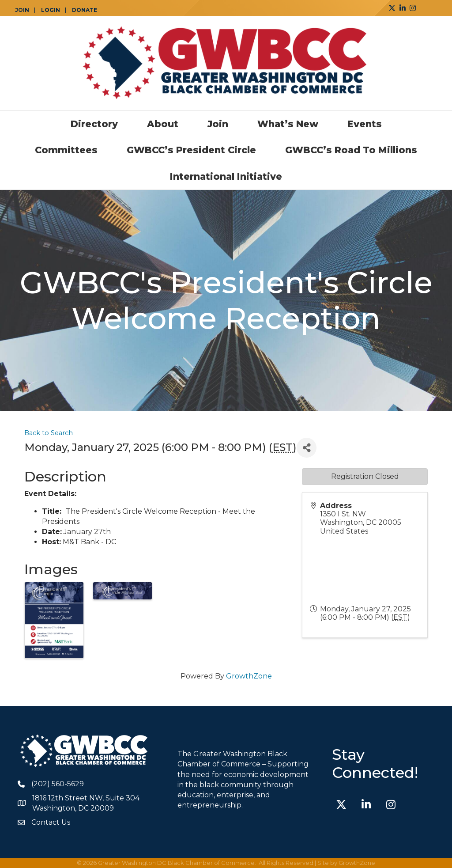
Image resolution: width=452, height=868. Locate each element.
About (163, 124)
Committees (66, 150)
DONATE (85, 10)
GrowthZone (249, 676)
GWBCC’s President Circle (191, 150)
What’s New (288, 124)
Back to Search (49, 433)
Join (218, 124)
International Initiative (226, 176)
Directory (94, 124)
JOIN (22, 10)
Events (365, 124)
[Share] (307, 448)
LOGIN (51, 10)
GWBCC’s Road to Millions (351, 150)
